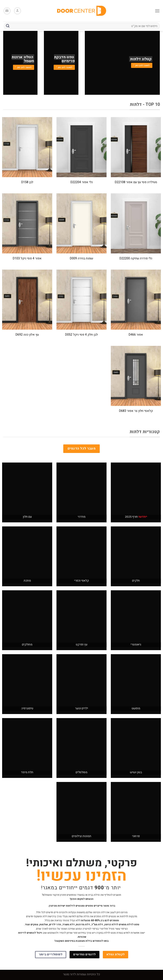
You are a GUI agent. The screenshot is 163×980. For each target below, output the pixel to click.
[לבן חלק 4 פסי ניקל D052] (81, 300)
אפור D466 (136, 335)
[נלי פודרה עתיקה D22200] (136, 223)
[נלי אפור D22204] (81, 147)
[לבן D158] (27, 147)
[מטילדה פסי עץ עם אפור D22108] (136, 147)
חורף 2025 (136, 517)
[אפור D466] (136, 300)
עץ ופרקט (82, 645)
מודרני (82, 517)
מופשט (136, 708)
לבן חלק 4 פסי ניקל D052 (81, 335)
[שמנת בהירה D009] (81, 223)
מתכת (27, 581)
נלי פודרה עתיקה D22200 (136, 259)
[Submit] (8, 26)
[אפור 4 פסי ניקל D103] (27, 223)
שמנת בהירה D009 (81, 259)
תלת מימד (27, 772)
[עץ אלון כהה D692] (27, 300)
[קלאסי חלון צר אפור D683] (136, 376)
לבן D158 (27, 182)
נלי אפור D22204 (82, 182)
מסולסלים (81, 772)
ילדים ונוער (81, 708)
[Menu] (157, 11)
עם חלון (27, 517)
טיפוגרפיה (27, 708)
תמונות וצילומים (81, 836)
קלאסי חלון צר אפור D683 (136, 411)
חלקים (136, 581)
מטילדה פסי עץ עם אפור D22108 (136, 182)
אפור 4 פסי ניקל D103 (27, 259)
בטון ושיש (136, 772)
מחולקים (27, 645)
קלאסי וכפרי (81, 581)
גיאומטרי (136, 645)
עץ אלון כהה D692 (27, 335)
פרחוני (136, 836)
